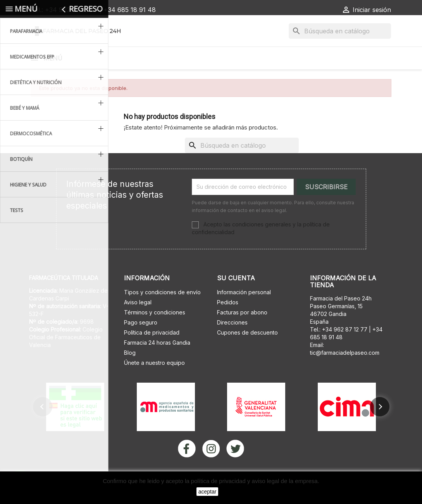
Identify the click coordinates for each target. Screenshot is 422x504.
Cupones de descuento (247, 353)
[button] (43, 427)
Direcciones (232, 343)
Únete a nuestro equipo (154, 383)
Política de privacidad (152, 353)
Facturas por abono (242, 332)
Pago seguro (141, 343)
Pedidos (228, 322)
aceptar (208, 492)
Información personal (244, 312)
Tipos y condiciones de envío (162, 312)
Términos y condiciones (155, 332)
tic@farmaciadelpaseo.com (345, 373)
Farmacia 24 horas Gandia (157, 363)
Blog (130, 373)
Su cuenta (236, 298)
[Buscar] (340, 31)
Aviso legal (138, 322)
